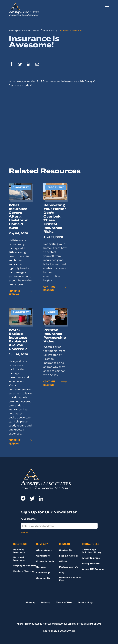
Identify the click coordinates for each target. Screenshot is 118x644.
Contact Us (66, 550)
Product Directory (24, 571)
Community (43, 578)
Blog (62, 572)
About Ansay (44, 550)
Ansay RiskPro (91, 563)
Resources (49, 30)
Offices (63, 561)
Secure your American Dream (24, 30)
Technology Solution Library (92, 551)
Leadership (43, 572)
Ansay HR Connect (93, 569)
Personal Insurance (19, 559)
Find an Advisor (69, 556)
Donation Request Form (70, 579)
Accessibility (85, 602)
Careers (41, 567)
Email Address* (29, 519)
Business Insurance (19, 551)
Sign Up (24, 532)
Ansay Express (91, 558)
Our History (43, 556)
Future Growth (45, 561)
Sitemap (30, 602)
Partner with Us (69, 567)
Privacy (46, 602)
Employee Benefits (25, 566)
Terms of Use (64, 602)
